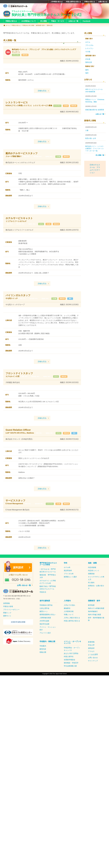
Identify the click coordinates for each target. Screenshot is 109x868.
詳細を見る (42, 91)
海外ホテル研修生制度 (96, 616)
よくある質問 (93, 662)
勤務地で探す (52, 159)
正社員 (21, 108)
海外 (53, 441)
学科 (66, 571)
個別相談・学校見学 (71, 671)
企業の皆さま (103, 2)
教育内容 (43, 657)
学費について (69, 622)
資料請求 (18, 575)
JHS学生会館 (44, 629)
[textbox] (18, 605)
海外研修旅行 (93, 619)
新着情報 (91, 650)
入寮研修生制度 (45, 625)
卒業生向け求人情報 (30, 25)
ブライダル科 (69, 581)
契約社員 (27, 55)
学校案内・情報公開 (47, 649)
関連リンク (7, 620)
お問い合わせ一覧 (24, 593)
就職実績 (91, 581)
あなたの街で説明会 (71, 661)
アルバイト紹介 (45, 641)
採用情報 (6, 611)
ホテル (46, 227)
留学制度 (91, 613)
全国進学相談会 (69, 667)
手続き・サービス (58, 21)
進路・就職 (92, 571)
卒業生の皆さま (90, 2)
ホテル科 (67, 575)
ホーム (8, 25)
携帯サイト (7, 623)
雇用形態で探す (43, 25)
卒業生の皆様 (8, 614)
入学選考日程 (69, 619)
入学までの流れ (69, 613)
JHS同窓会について (29, 21)
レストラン (10, 108)
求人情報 (43, 21)
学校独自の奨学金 (46, 613)
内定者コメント (94, 578)
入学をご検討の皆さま (72, 625)
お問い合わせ (93, 665)
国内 (67, 304)
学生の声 (91, 653)
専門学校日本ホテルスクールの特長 (48, 572)
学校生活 (43, 600)
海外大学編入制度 (95, 622)
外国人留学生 (69, 664)
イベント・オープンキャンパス (72, 650)
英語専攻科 (68, 578)
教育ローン (44, 619)
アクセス (91, 659)
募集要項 (67, 616)
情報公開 (43, 660)
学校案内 (43, 654)
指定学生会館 (44, 632)
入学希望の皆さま (57, 2)
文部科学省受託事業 (18, 630)
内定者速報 (92, 575)
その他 (64, 159)
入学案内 (67, 608)
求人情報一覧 (100, 155)
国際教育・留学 (94, 608)
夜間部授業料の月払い (48, 622)
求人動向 (91, 590)
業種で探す (27, 159)
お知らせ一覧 (73, 21)
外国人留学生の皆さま (73, 2)
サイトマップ (93, 668)
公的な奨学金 (44, 616)
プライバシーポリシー (11, 617)
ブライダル (16, 55)
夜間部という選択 (70, 585)
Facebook (87, 21)
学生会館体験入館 (70, 674)
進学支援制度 (45, 608)
